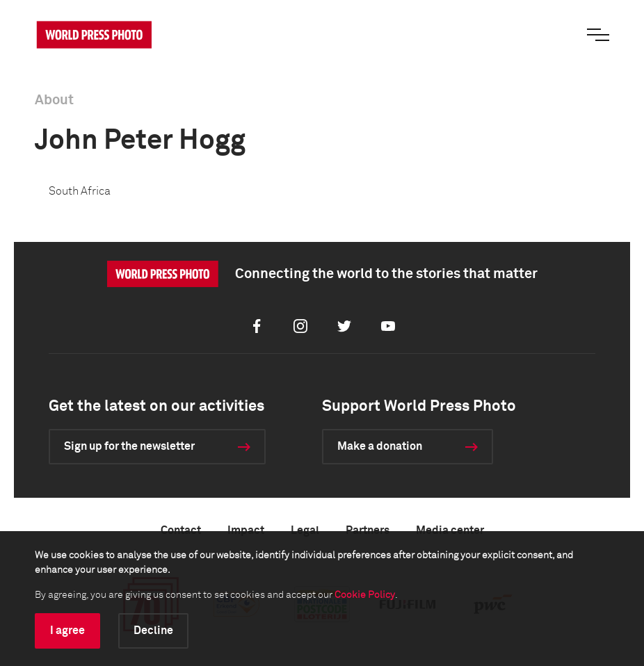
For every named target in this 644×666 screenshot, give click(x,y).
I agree (67, 631)
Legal (305, 530)
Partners (368, 530)
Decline (153, 631)
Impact (246, 530)
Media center (450, 530)
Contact (181, 530)
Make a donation (380, 446)
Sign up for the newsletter (129, 446)
